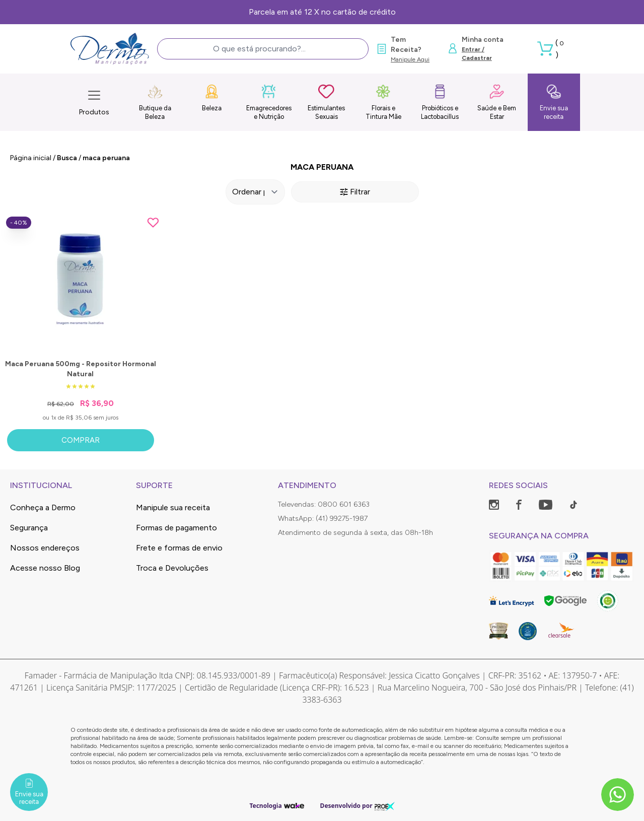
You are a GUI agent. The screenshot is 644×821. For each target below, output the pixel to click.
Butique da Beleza (155, 102)
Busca (67, 158)
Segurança (29, 528)
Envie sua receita (554, 102)
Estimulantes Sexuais (326, 102)
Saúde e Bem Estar (497, 102)
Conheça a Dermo (43, 507)
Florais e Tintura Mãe (383, 102)
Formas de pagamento (176, 528)
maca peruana (106, 158)
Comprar (81, 440)
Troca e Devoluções (172, 568)
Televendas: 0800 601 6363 (324, 504)
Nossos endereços (45, 548)
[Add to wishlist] (153, 223)
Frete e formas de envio (179, 548)
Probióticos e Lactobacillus (440, 102)
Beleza (212, 98)
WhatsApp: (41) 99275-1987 (323, 519)
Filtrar (355, 192)
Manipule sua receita (173, 507)
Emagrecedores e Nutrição (269, 102)
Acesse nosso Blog (45, 568)
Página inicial (31, 158)
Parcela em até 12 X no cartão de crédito (322, 12)
